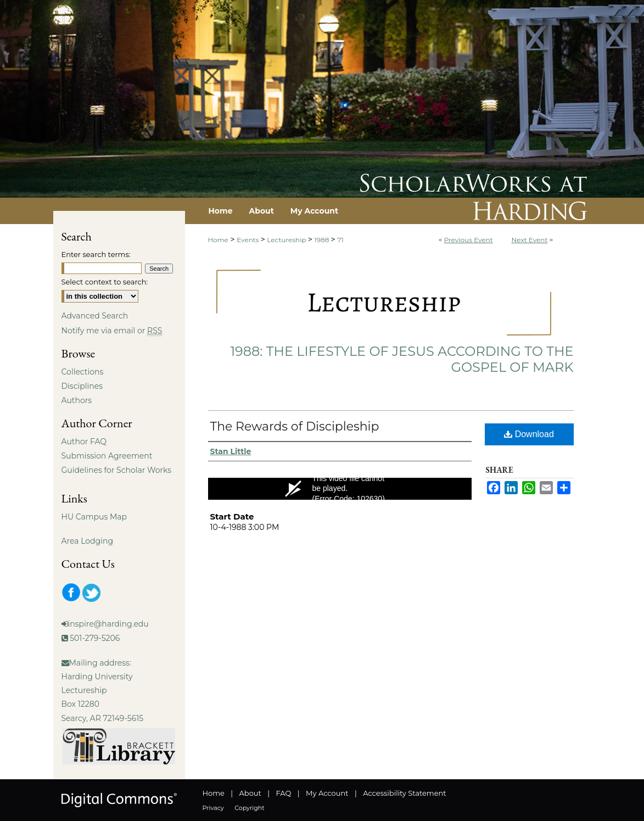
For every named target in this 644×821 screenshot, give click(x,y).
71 (340, 240)
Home (218, 240)
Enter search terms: (96, 254)
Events (248, 240)
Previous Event (469, 240)
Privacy (213, 808)
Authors (77, 400)
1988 (322, 240)
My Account (327, 793)
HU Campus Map (94, 517)
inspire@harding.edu (108, 624)
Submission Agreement (107, 456)
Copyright (249, 808)
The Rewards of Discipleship (295, 426)
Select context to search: (105, 282)
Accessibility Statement (404, 793)
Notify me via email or (112, 331)
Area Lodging (87, 541)
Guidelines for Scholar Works (117, 470)
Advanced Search (95, 316)
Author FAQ (84, 442)
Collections (83, 372)
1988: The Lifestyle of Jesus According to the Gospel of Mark (402, 359)
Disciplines (82, 386)
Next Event (530, 240)
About (250, 793)
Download (529, 434)
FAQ (283, 793)
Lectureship (287, 240)
